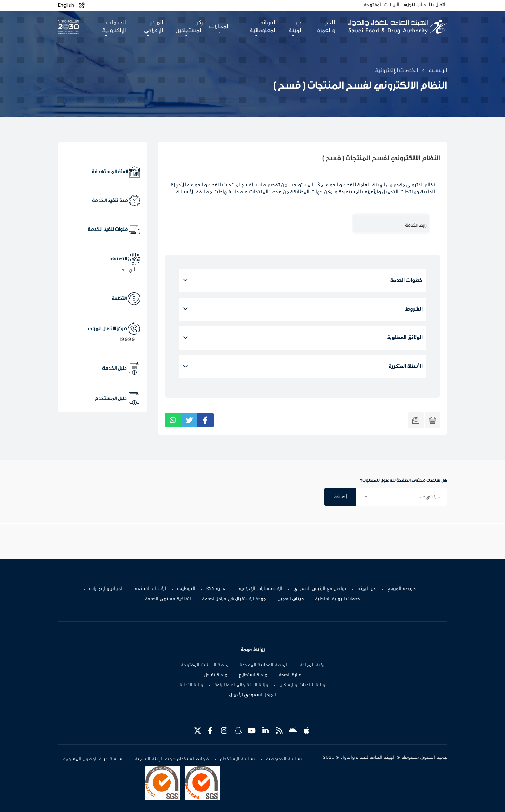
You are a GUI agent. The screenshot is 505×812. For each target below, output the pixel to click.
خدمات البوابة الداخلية (338, 599)
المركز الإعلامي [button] (154, 27)
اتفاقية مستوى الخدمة (168, 599)
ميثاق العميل (291, 599)
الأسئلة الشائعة (150, 589)
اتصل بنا (437, 5)
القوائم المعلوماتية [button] (263, 27)
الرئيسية (438, 71)
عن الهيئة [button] (296, 27)
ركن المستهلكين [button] (189, 27)
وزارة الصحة (290, 675)
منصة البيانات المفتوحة (205, 665)
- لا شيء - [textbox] (430, 497)
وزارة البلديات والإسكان (302, 685)
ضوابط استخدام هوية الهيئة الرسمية (172, 759)
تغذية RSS (217, 589)
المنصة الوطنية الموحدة (264, 665)
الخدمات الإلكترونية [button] (114, 27)
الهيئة (128, 270)
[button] (82, 5)
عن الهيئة (367, 589)
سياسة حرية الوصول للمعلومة (93, 759)
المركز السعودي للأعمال (252, 695)
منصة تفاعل (216, 675)
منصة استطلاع (253, 675)
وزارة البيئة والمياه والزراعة (241, 685)
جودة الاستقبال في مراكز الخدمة (234, 599)
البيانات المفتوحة (382, 5)
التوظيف (186, 589)
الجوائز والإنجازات (106, 589)
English (66, 5)
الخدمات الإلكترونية (396, 71)
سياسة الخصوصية (284, 759)
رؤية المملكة (312, 665)
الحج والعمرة (326, 27)
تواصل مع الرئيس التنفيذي (320, 589)
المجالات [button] (220, 27)
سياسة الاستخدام (237, 759)
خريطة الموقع (402, 589)
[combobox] (402, 497)
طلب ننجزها (414, 5)
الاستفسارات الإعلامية (260, 589)
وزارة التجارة (191, 685)
